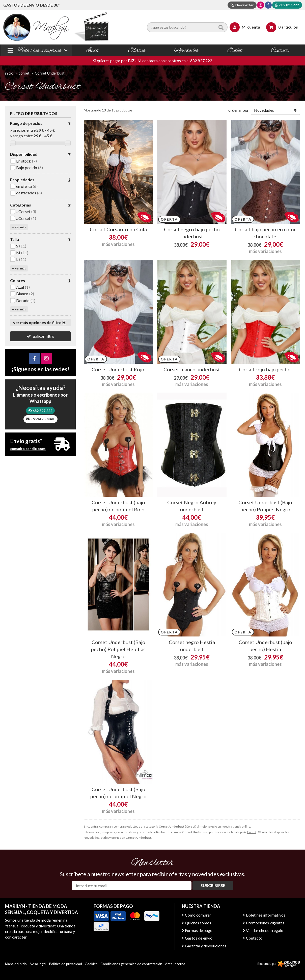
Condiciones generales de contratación (131, 964)
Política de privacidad (65, 964)
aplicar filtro (44, 336)
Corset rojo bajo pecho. (265, 369)
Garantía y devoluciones (206, 946)
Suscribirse (213, 885)
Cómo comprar (198, 915)
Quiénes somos (198, 923)
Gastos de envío (199, 938)
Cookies (91, 964)
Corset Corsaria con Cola (118, 229)
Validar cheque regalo (265, 930)
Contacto (254, 938)
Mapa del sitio (16, 964)
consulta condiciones (28, 449)
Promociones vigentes (265, 923)
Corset (252, 832)
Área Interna (175, 964)
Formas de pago (199, 930)
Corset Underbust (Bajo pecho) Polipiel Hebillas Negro (118, 649)
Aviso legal (38, 964)
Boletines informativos (266, 915)
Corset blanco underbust (192, 369)
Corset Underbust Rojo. (118, 369)
